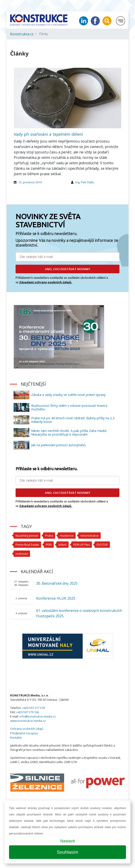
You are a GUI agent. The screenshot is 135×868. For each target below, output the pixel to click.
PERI (49, 545)
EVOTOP (102, 545)
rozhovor (22, 554)
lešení (63, 545)
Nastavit (67, 841)
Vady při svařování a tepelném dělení (48, 134)
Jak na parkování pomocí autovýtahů (58, 445)
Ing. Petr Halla (85, 182)
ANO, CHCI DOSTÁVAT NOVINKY (68, 269)
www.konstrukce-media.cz (28, 721)
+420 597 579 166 (28, 712)
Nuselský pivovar (27, 536)
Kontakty (16, 737)
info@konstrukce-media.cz (38, 716)
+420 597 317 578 (33, 708)
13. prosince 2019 (30, 182)
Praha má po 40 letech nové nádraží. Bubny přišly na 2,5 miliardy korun (73, 420)
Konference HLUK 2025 (56, 598)
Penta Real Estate (27, 545)
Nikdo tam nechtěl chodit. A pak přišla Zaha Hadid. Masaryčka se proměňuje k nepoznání (69, 433)
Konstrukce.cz (22, 34)
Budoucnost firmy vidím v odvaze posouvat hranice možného (69, 407)
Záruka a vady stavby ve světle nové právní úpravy (68, 395)
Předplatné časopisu (24, 733)
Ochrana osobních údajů (27, 729)
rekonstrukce (90, 536)
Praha (49, 536)
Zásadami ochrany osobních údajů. (46, 282)
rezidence (67, 536)
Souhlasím (68, 852)
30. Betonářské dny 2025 (57, 583)
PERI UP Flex (82, 545)
